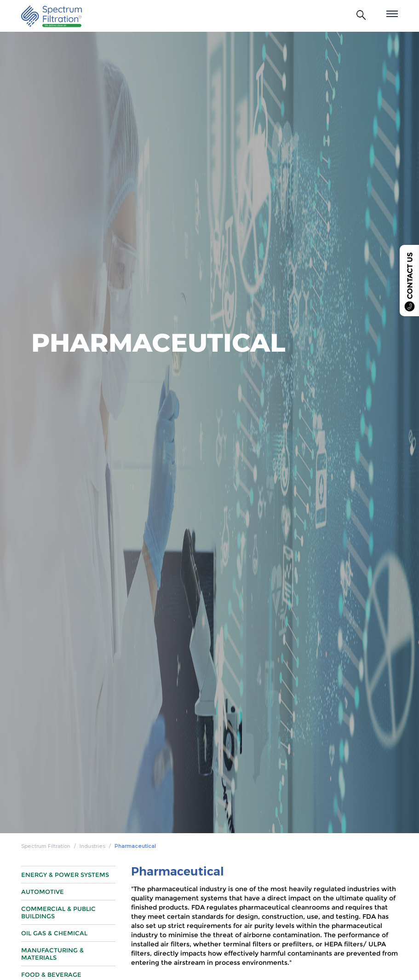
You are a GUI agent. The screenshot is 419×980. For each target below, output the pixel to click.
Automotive (43, 903)
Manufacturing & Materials (52, 965)
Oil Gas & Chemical (54, 944)
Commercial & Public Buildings (58, 923)
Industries (92, 846)
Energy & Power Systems (65, 886)
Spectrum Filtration (46, 846)
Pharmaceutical (135, 846)
